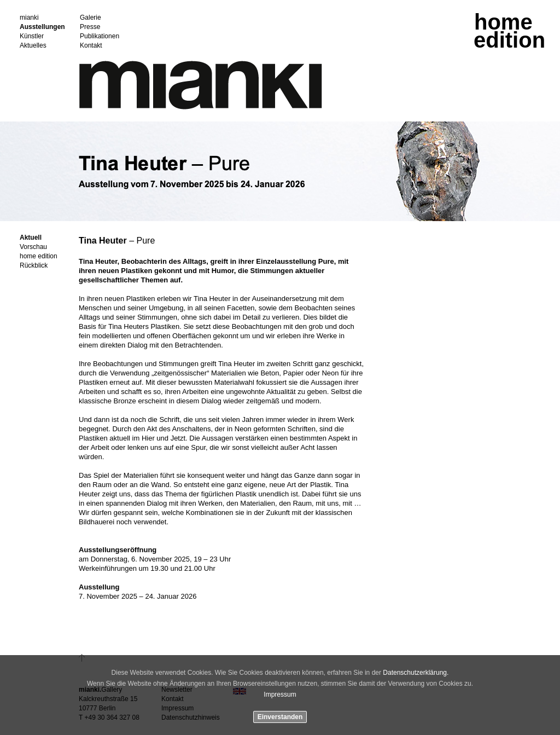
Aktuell (31, 238)
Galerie (91, 18)
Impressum (280, 695)
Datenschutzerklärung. (416, 673)
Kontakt (91, 46)
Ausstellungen (42, 27)
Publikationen (100, 36)
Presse (90, 27)
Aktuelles (33, 46)
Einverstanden (280, 717)
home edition (39, 256)
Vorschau (33, 247)
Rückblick (34, 266)
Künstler (32, 36)
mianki (29, 18)
